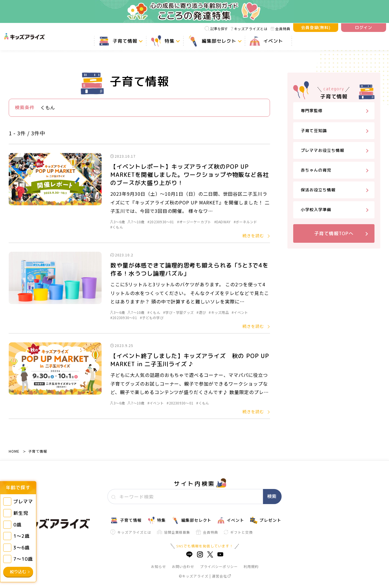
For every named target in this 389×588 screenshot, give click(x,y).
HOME (14, 451)
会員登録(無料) (316, 27)
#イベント (240, 312)
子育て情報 (38, 451)
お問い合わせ (183, 566)
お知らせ (159, 566)
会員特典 (280, 29)
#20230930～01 (161, 222)
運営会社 (221, 576)
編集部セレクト (192, 520)
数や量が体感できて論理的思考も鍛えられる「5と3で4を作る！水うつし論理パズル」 (189, 269)
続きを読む (253, 235)
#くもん (117, 227)
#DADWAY (223, 222)
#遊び (201, 312)
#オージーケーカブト (194, 222)
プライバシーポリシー (219, 566)
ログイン (364, 27)
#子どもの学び (152, 318)
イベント (231, 520)
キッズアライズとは (249, 29)
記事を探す (216, 29)
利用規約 (251, 566)
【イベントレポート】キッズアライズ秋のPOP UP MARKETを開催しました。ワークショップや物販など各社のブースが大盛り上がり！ (190, 175)
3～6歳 (118, 222)
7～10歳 (136, 222)
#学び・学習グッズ (178, 312)
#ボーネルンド (245, 222)
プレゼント (266, 520)
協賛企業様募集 (174, 532)
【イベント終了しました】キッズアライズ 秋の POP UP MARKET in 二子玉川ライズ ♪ (190, 360)
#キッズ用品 (219, 312)
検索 (272, 496)
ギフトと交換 (238, 532)
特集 (157, 520)
